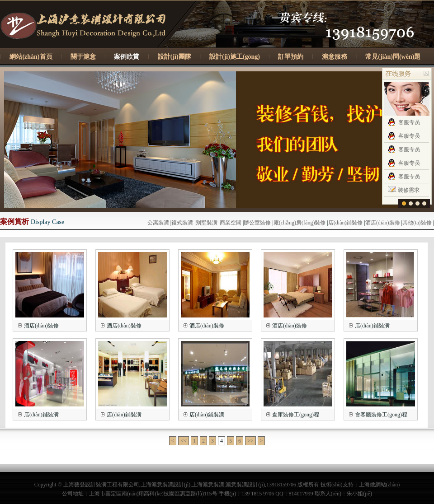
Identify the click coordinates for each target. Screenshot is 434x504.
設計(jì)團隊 (175, 57)
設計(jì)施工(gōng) (235, 57)
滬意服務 (335, 57)
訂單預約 (291, 57)
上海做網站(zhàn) (380, 485)
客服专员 (409, 122)
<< (184, 441)
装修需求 (409, 190)
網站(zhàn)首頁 (31, 57)
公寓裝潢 (158, 223)
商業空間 (231, 223)
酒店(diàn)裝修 (383, 223)
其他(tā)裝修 (417, 223)
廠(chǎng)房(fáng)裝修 (300, 223)
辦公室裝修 (257, 223)
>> (250, 441)
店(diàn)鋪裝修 (346, 223)
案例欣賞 (127, 57)
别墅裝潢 (207, 223)
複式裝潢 (182, 223)
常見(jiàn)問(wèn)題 (393, 57)
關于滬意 (83, 57)
